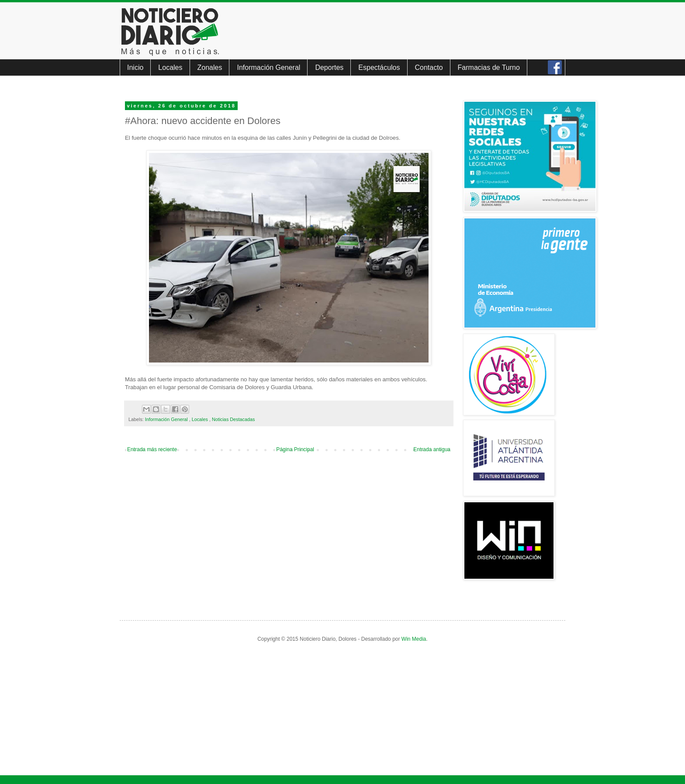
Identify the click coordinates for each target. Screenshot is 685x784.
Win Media (414, 639)
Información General (268, 67)
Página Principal (295, 449)
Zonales (210, 67)
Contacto (429, 67)
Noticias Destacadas (233, 419)
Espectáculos (379, 67)
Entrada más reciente (152, 449)
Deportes (329, 67)
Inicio (135, 67)
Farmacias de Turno (489, 67)
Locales (170, 67)
